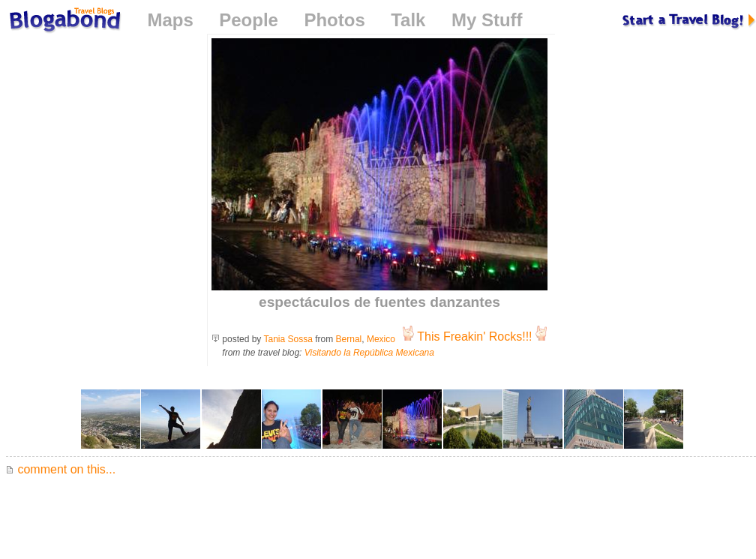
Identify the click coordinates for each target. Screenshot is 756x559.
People (249, 20)
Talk (408, 20)
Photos (334, 20)
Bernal (349, 339)
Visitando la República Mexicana (369, 353)
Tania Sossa (288, 339)
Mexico (381, 339)
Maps (170, 20)
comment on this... (61, 469)
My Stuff (487, 20)
